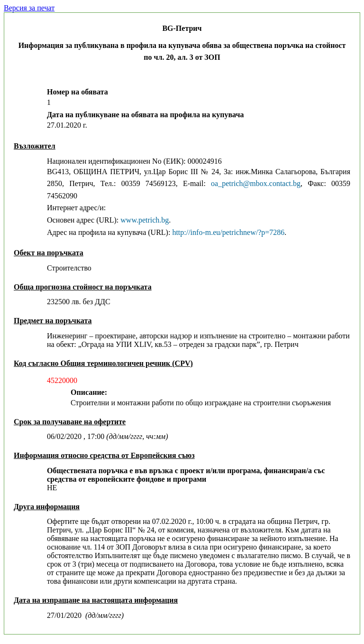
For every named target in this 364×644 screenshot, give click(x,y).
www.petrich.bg (145, 220)
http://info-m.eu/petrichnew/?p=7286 (228, 232)
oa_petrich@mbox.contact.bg (256, 183)
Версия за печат (29, 8)
